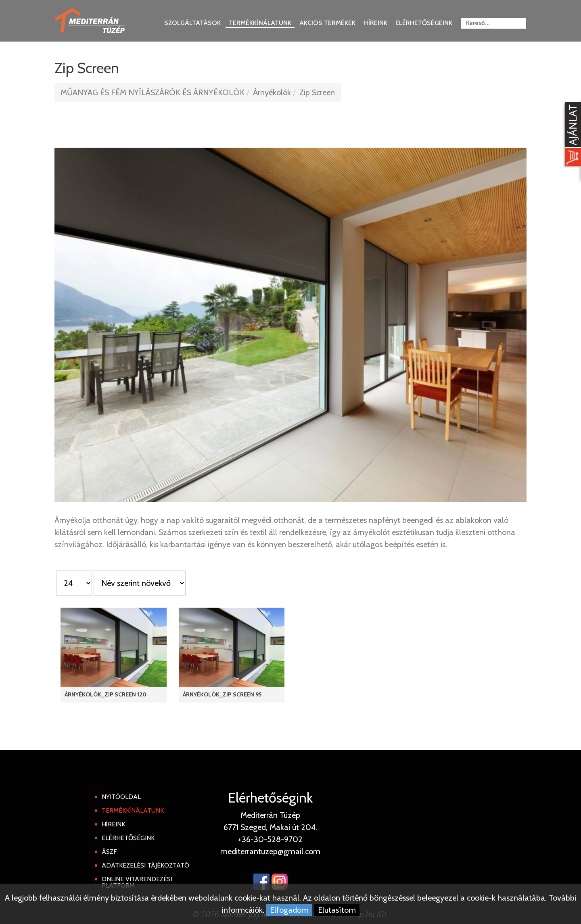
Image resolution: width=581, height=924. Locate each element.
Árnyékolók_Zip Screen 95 (222, 694)
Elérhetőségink (128, 838)
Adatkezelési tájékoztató (145, 865)
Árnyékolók (272, 92)
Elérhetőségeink (424, 23)
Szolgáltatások (192, 23)
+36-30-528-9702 (270, 839)
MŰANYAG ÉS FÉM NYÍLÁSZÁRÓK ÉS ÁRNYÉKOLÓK (153, 92)
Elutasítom (337, 910)
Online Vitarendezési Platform (137, 882)
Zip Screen (317, 92)
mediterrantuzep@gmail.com (270, 851)
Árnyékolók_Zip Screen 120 (106, 694)
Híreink (375, 23)
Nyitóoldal (121, 797)
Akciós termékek (327, 23)
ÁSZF (109, 852)
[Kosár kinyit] (571, 135)
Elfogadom (289, 910)
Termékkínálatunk (260, 23)
